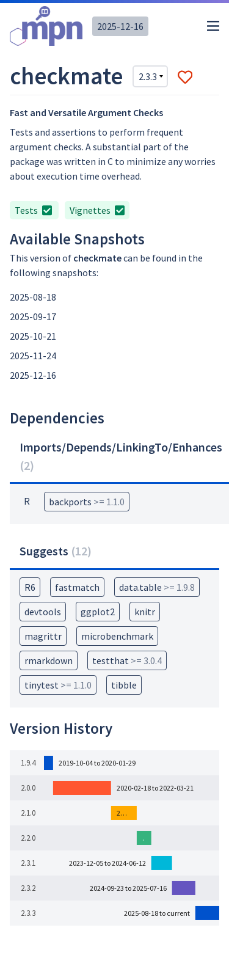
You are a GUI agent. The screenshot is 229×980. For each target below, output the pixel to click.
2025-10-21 (33, 336)
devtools (43, 612)
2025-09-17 (33, 316)
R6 (30, 587)
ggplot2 (98, 612)
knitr (145, 612)
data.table (157, 587)
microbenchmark (117, 636)
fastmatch (77, 587)
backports (87, 502)
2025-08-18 (33, 297)
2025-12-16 (120, 26)
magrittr (43, 636)
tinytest (58, 685)
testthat (127, 660)
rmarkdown (49, 660)
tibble (124, 685)
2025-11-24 (33, 356)
